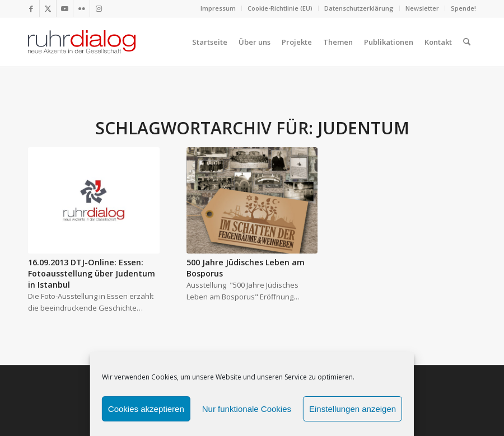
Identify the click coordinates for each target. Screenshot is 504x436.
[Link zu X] (48, 8)
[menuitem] (218, 8)
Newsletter (422, 8)
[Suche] (467, 42)
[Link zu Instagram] (99, 8)
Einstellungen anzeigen (353, 409)
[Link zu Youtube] (65, 8)
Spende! (463, 8)
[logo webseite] (82, 42)
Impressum (218, 8)
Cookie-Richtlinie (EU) (280, 8)
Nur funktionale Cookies (247, 409)
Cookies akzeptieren (146, 409)
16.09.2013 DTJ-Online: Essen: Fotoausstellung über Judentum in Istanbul (92, 273)
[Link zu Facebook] (31, 8)
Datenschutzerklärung (359, 8)
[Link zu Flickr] (81, 8)
